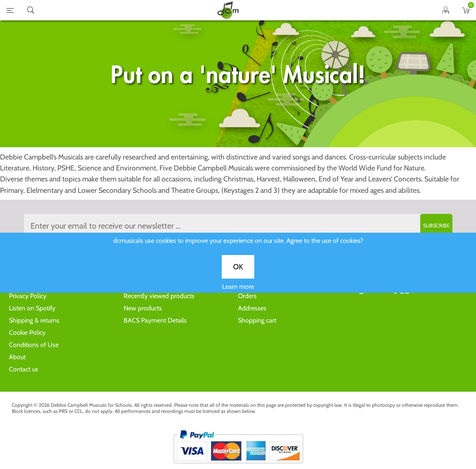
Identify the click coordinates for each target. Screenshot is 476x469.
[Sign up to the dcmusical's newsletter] (238, 226)
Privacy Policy (28, 296)
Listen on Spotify (32, 308)
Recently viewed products (159, 296)
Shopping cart (257, 320)
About (17, 357)
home (228, 10)
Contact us (24, 369)
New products (143, 308)
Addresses (252, 308)
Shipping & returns (34, 320)
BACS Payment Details (155, 320)
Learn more (238, 292)
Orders (247, 296)
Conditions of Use (34, 345)
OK (238, 273)
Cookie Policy (27, 333)
